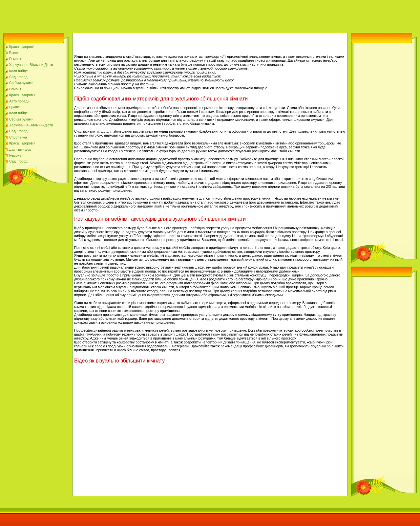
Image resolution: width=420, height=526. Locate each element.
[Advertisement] (119, 15)
